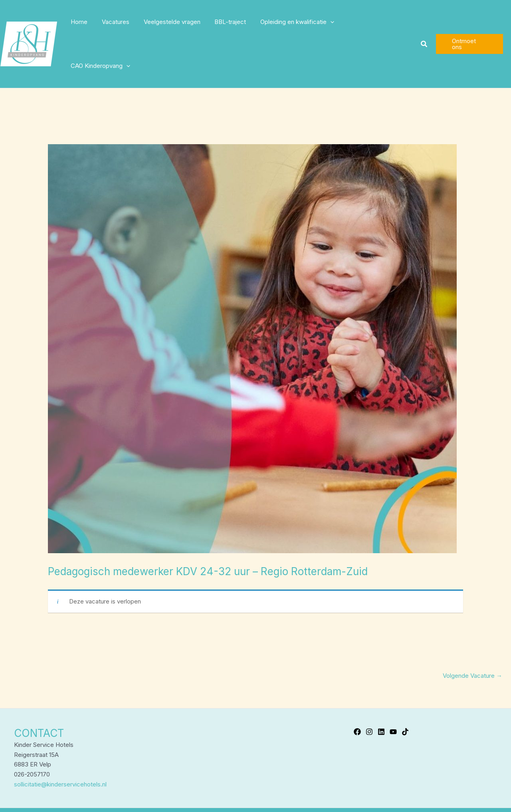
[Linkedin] (381, 688)
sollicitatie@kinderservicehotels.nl (60, 740)
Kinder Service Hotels (229, 790)
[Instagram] (369, 688)
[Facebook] (357, 688)
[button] (424, 22)
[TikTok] (405, 688)
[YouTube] (393, 688)
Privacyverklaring (288, 790)
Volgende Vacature (472, 632)
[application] (331, 22)
